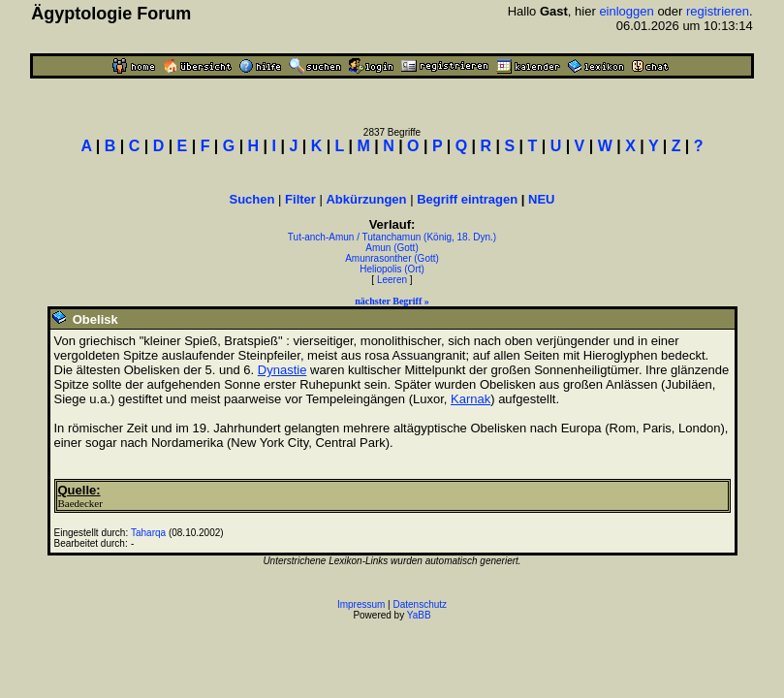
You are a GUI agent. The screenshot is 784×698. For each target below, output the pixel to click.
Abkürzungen (366, 199)
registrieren (718, 11)
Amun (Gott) (392, 248)
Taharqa (148, 533)
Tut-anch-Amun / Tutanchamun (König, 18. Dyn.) (392, 237)
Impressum (361, 604)
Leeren (392, 280)
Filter (300, 199)
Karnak (470, 399)
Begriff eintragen (467, 199)
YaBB (419, 615)
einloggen (626, 11)
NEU (541, 199)
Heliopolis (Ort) (392, 269)
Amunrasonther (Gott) (392, 258)
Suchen (252, 199)
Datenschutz (421, 604)
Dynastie (282, 370)
